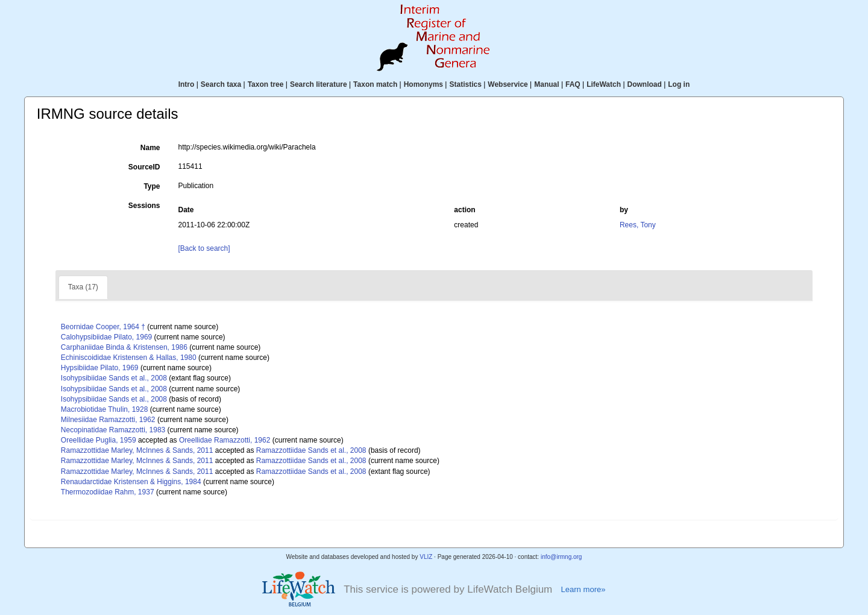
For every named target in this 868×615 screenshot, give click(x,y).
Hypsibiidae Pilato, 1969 (100, 368)
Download (645, 84)
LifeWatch (604, 84)
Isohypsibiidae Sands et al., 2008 (114, 378)
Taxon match (375, 84)
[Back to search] (204, 248)
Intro (187, 84)
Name (150, 148)
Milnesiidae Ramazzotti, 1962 (108, 420)
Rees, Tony (638, 225)
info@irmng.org (561, 557)
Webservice (508, 84)
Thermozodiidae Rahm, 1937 (108, 492)
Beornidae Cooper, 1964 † (103, 327)
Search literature (319, 84)
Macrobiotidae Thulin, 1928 (105, 409)
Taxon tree (266, 84)
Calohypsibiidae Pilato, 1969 (106, 337)
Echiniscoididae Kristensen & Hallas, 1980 (129, 358)
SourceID (144, 167)
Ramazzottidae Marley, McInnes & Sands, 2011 (137, 450)
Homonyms (423, 84)
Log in (679, 84)
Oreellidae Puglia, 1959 (99, 440)
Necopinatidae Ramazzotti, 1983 (113, 430)
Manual (546, 84)
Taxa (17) (83, 287)
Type (152, 186)
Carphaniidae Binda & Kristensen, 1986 (124, 347)
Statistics (465, 84)
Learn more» (583, 589)
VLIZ (426, 557)
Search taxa (221, 84)
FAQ (573, 84)
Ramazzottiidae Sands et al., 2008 (311, 450)
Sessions (144, 206)
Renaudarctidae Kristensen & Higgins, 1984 (131, 482)
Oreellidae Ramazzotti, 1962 (225, 440)
